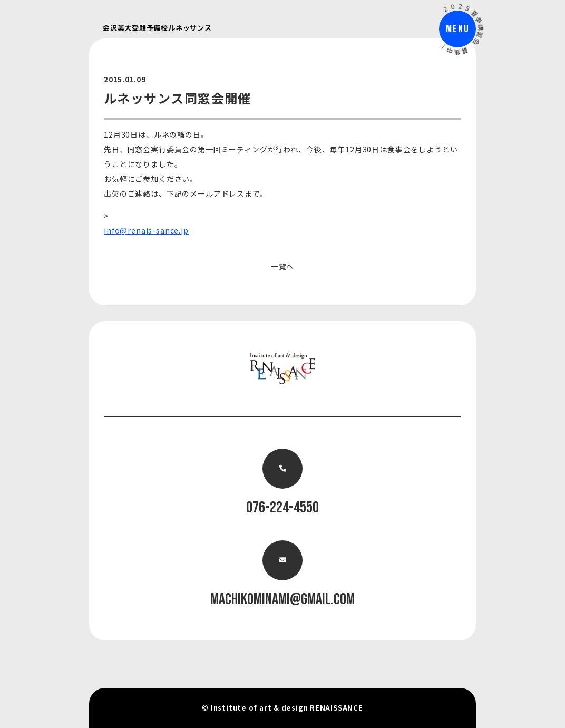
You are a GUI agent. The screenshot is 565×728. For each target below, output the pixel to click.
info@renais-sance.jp (146, 230)
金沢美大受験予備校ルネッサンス (157, 28)
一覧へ (283, 266)
